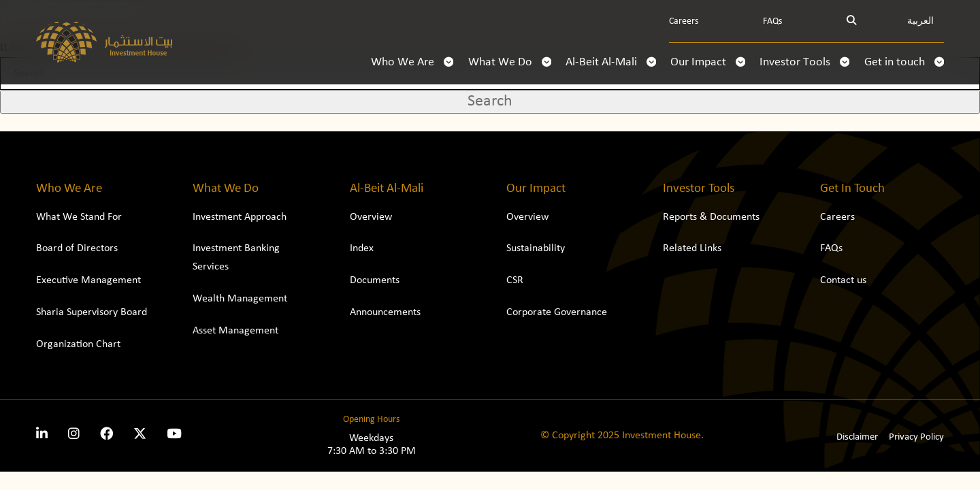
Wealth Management (240, 299)
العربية (920, 21)
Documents (375, 280)
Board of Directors (77, 248)
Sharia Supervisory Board (92, 312)
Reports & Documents (711, 217)
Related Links (692, 248)
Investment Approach (240, 217)
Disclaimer (857, 437)
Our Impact (708, 62)
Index (362, 248)
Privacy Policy (916, 437)
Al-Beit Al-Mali (611, 62)
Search (490, 101)
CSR (515, 280)
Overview (371, 217)
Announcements (385, 312)
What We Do (510, 62)
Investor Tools (804, 62)
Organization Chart (78, 344)
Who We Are (412, 62)
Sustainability (536, 248)
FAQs (772, 21)
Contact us (843, 280)
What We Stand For (79, 217)
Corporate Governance (557, 312)
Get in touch (904, 62)
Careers (684, 21)
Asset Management (235, 331)
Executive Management (88, 280)
